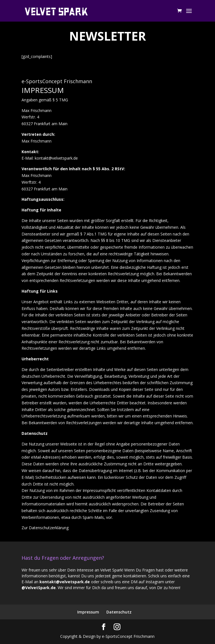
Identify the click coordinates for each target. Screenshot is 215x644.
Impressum (88, 612)
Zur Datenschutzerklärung (45, 528)
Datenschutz (119, 612)
